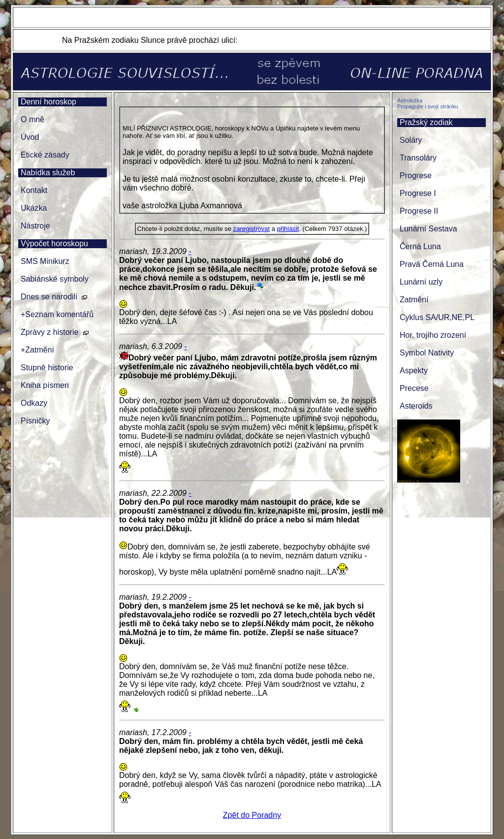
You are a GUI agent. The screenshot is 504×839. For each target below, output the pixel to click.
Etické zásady (45, 155)
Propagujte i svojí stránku (428, 106)
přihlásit (288, 229)
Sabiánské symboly (55, 279)
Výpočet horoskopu (54, 243)
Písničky (35, 421)
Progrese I (418, 193)
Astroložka (410, 100)
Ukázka (34, 208)
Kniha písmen (45, 385)
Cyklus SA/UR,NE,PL (437, 317)
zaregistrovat (252, 229)
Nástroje (35, 226)
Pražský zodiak (426, 122)
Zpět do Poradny (252, 815)
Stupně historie (47, 368)
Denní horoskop (48, 102)
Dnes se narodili (49, 297)
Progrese (416, 176)
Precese (414, 388)
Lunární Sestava (428, 229)
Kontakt (34, 190)
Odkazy (34, 403)
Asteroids (416, 406)
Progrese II (419, 211)
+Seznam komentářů (57, 314)
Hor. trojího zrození (433, 335)
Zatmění (414, 300)
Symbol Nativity (427, 353)
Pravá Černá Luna (432, 264)
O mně (32, 119)
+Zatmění (37, 350)
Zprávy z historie (49, 332)
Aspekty (414, 371)
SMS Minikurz (45, 261)
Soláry (411, 140)
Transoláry (418, 158)
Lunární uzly (421, 282)
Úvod (30, 137)
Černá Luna (420, 246)
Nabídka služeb (48, 173)
